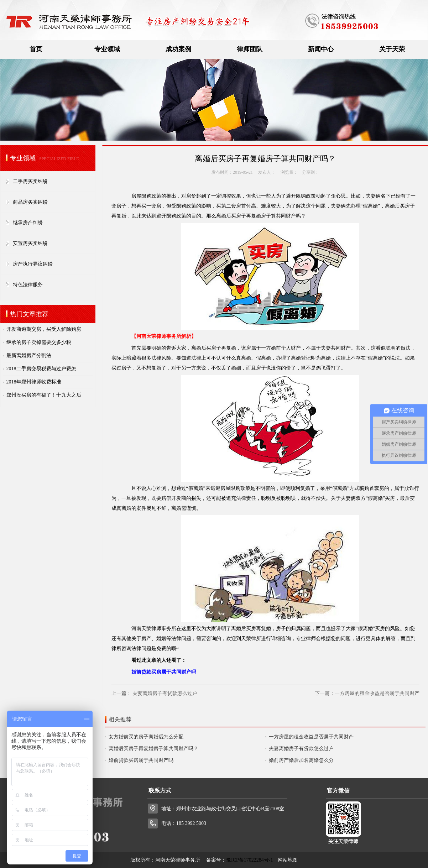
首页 (36, 49)
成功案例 (178, 49)
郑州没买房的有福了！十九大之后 (44, 395)
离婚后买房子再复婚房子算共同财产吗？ (153, 749)
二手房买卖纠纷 (30, 181)
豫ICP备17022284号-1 (249, 860)
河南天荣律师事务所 (154, 629)
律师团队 (250, 49)
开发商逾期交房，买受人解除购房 (44, 329)
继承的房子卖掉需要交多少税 (39, 342)
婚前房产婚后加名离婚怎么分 (301, 760)
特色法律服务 (28, 285)
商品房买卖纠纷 (30, 202)
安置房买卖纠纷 (30, 243)
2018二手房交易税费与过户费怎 (41, 369)
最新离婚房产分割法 (29, 355)
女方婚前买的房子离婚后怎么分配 (146, 737)
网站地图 (288, 860)
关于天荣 (392, 49)
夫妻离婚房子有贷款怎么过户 (165, 693)
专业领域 (107, 49)
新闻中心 (321, 49)
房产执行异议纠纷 (33, 264)
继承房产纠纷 (28, 223)
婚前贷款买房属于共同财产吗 (141, 760)
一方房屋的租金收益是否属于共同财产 (377, 693)
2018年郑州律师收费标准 (34, 382)
